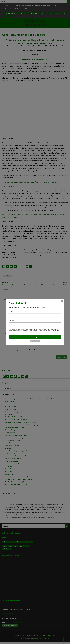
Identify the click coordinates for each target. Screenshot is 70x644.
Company (12, 321)
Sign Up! (35, 337)
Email (11, 312)
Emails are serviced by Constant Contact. (21, 332)
